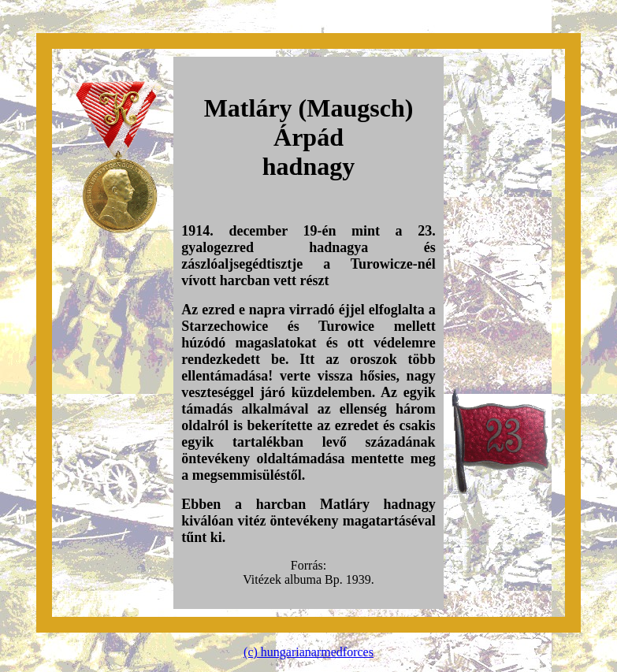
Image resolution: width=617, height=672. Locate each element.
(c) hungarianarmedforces (308, 652)
